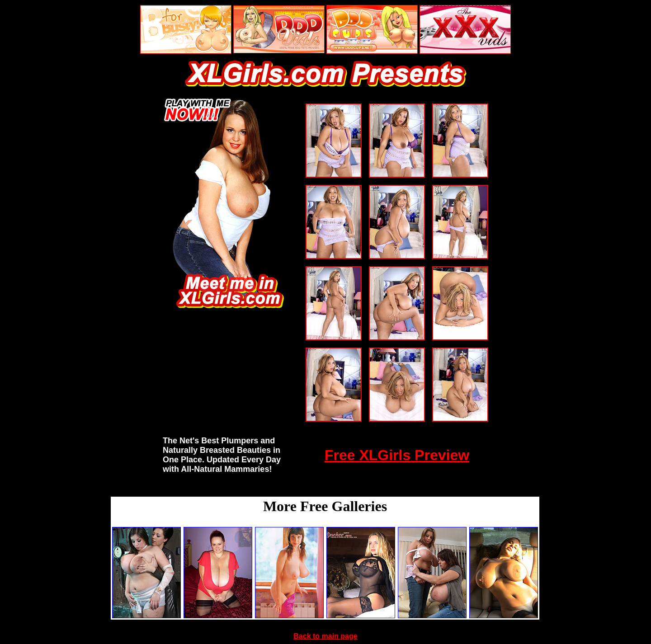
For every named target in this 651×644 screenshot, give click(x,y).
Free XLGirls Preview (397, 455)
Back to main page (325, 636)
